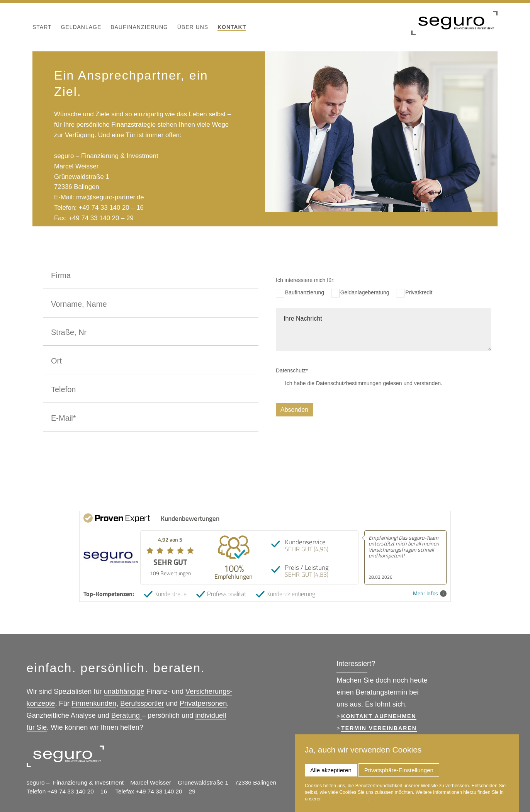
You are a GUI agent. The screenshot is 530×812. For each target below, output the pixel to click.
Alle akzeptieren (331, 770)
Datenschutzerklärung (345, 799)
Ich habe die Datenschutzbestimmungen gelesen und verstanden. (364, 383)
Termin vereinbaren (379, 728)
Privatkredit (419, 292)
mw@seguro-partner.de (110, 197)
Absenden (294, 410)
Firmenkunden (94, 703)
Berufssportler (142, 703)
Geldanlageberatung (365, 292)
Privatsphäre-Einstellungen (399, 770)
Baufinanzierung (305, 292)
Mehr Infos (430, 594)
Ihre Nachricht (383, 330)
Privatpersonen (203, 703)
